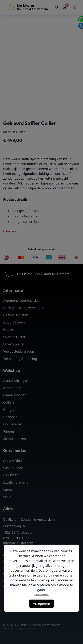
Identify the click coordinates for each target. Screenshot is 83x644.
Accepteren (41, 604)
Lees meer (41, 594)
